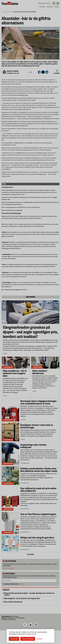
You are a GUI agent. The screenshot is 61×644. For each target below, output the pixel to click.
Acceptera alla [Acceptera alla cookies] (14, 639)
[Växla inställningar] (40, 639)
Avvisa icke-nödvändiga (28, 639)
